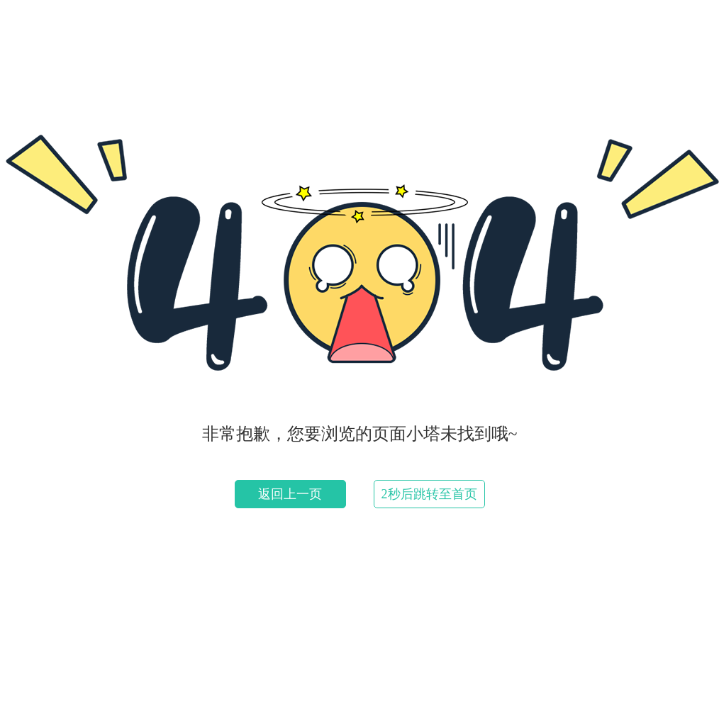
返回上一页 (290, 494)
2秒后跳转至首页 (429, 494)
